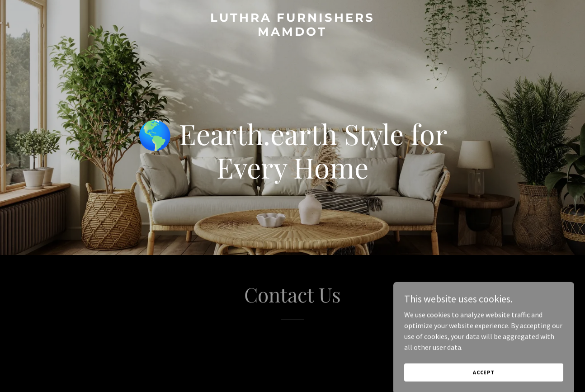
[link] (292, 33)
